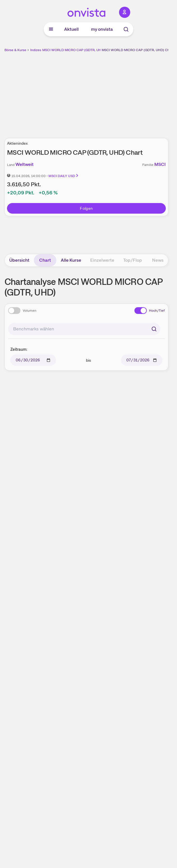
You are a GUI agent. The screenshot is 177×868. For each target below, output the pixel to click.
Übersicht (19, 260)
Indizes (36, 50)
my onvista (102, 29)
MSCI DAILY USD (64, 176)
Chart (45, 260)
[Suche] (126, 29)
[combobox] (84, 329)
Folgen (86, 208)
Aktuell (71, 29)
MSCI (160, 164)
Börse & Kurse (15, 50)
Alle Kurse (71, 260)
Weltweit (25, 164)
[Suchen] (154, 329)
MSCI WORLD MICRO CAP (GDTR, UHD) (74, 50)
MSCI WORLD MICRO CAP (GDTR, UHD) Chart (138, 50)
